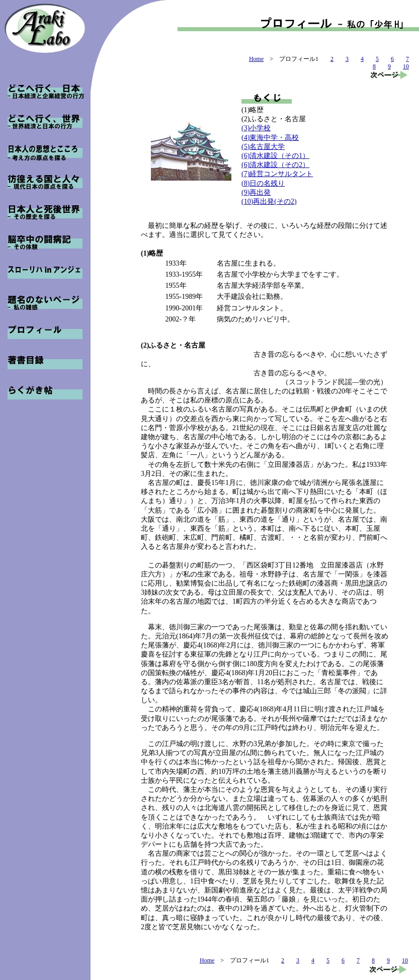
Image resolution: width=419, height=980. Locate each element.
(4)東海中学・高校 (270, 138)
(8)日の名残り (263, 183)
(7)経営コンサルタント (277, 174)
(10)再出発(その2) (269, 201)
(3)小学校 (256, 128)
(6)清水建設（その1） (275, 156)
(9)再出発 (256, 192)
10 (406, 66)
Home (256, 59)
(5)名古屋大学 (263, 147)
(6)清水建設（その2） (275, 165)
